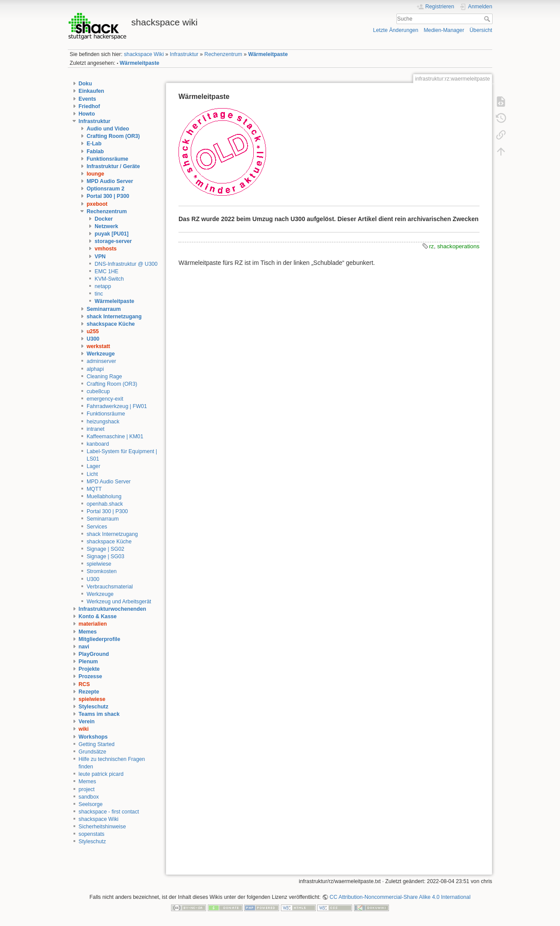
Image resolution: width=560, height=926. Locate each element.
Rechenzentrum (223, 54)
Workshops (93, 737)
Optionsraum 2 (105, 189)
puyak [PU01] (112, 234)
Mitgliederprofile (100, 639)
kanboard (98, 444)
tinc (99, 294)
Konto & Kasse (98, 616)
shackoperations (458, 246)
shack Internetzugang (114, 317)
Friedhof (89, 106)
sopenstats (92, 834)
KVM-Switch (109, 279)
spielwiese (99, 564)
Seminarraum (104, 309)
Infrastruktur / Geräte (113, 166)
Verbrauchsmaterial (110, 587)
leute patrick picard (101, 774)
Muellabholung (104, 496)
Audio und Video (108, 129)
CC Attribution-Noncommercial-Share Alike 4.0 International (400, 897)
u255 (93, 331)
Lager (93, 466)
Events (87, 99)
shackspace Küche (111, 324)
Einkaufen (92, 91)
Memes (88, 632)
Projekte (89, 669)
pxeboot (97, 204)
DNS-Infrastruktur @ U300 (126, 264)
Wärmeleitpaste (268, 54)
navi (84, 647)
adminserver (101, 361)
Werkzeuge (101, 354)
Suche (488, 19)
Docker (104, 219)
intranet (96, 429)
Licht (92, 474)
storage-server (113, 241)
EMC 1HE (106, 271)
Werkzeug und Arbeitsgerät (119, 602)
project (87, 789)
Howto (87, 114)
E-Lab (94, 144)
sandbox (89, 797)
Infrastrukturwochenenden (113, 609)
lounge (95, 174)
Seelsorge (91, 804)
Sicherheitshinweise (102, 827)
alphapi (95, 369)
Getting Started (97, 744)
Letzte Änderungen (396, 30)
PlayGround (94, 654)
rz (432, 246)
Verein (87, 722)
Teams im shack (99, 714)
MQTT (94, 489)
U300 (93, 339)
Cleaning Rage (104, 377)
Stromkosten (102, 571)
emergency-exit (105, 399)
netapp (103, 286)
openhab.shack (105, 504)
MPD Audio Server (110, 181)
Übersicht (481, 30)
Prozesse (91, 676)
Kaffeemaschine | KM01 (115, 437)
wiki (84, 729)
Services (97, 527)
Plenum (88, 662)
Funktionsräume (107, 159)
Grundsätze (93, 752)
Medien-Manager (444, 30)
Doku (86, 84)
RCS (84, 684)
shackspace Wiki (144, 54)
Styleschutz (94, 707)
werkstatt (98, 346)
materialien (93, 624)
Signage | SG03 (105, 556)
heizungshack (103, 422)
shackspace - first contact (109, 812)
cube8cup (98, 391)
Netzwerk (106, 226)
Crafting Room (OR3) (113, 136)
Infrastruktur (184, 54)
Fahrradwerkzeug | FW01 (117, 406)
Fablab (95, 151)
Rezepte (89, 692)
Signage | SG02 (105, 549)
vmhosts (105, 249)
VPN (100, 257)
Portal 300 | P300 (108, 196)
